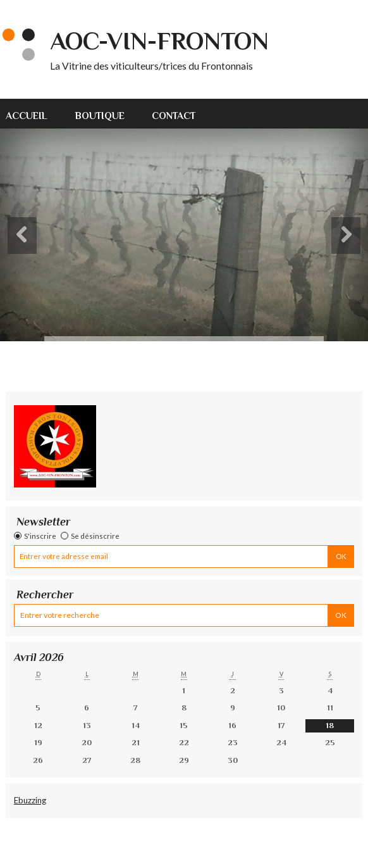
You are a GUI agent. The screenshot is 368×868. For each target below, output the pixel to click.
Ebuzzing (30, 800)
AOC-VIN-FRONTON (159, 41)
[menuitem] (34, 114)
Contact (174, 116)
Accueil (27, 116)
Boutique (100, 116)
